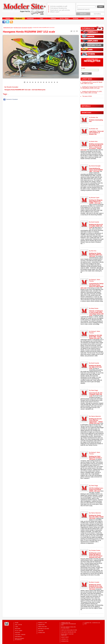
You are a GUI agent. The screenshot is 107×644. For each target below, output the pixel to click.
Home (17, 623)
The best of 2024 (87, 96)
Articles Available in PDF (69, 630)
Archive (18, 633)
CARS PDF (41, 631)
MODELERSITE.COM (8, 28)
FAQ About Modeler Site (69, 632)
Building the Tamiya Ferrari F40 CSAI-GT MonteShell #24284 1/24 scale (92, 88)
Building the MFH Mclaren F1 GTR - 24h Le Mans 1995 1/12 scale (91, 92)
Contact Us (65, 639)
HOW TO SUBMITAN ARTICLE (19, 639)
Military (18, 629)
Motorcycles (17, 28)
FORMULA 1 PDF (42, 623)
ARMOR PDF (41, 625)
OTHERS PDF (41, 633)
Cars (16, 627)
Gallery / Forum (20, 635)
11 (52, 82)
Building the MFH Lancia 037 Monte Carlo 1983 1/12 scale (91, 83)
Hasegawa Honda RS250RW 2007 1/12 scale (44, 28)
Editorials (18, 636)
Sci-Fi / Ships (19, 631)
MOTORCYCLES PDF (44, 629)
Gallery (30, 28)
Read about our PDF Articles (67, 635)
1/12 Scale (24, 28)
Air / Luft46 (18, 625)
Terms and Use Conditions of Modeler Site (68, 624)
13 (57, 82)
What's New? (65, 637)
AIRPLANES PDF (42, 627)
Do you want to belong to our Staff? (68, 627)
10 (49, 82)
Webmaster (65, 641)
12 (54, 82)
